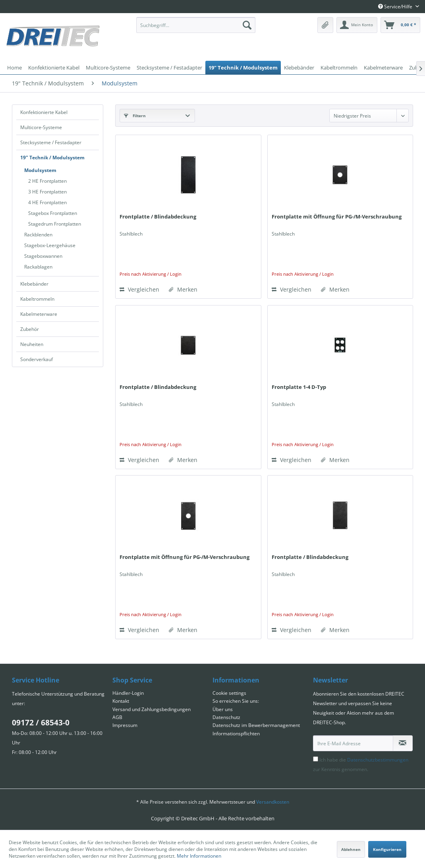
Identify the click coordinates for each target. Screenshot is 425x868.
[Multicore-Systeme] (108, 68)
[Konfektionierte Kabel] (54, 68)
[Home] (14, 68)
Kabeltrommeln (37, 299)
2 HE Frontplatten (47, 181)
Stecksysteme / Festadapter (51, 142)
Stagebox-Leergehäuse (50, 245)
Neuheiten (32, 344)
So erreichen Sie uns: (236, 701)
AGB (117, 717)
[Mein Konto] (357, 25)
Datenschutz (226, 717)
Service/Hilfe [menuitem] (396, 7)
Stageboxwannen (43, 256)
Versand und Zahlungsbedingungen (152, 709)
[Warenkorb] (400, 25)
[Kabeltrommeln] (339, 68)
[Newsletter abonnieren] (403, 743)
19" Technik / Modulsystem (52, 158)
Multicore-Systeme (41, 127)
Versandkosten (273, 802)
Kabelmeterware (39, 314)
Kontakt (121, 701)
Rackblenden (38, 235)
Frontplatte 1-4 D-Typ (299, 387)
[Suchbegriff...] (196, 25)
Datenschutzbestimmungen (378, 760)
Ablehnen (351, 849)
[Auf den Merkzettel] (183, 290)
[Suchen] (247, 25)
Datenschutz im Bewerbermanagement (256, 725)
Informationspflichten (236, 734)
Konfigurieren (387, 849)
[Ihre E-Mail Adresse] (353, 743)
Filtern (135, 116)
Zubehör (30, 329)
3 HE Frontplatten (47, 192)
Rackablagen (38, 267)
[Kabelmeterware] (383, 68)
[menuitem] (196, 25)
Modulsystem (40, 170)
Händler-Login (128, 693)
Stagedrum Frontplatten (55, 224)
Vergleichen (139, 289)
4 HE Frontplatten (47, 202)
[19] (243, 68)
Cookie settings (229, 693)
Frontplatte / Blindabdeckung (158, 217)
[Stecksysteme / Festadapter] (169, 68)
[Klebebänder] (299, 68)
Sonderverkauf (37, 359)
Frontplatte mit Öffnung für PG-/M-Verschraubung (337, 217)
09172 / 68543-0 (41, 723)
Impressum (125, 725)
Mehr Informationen (199, 856)
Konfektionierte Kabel (44, 112)
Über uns (223, 709)
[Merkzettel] (325, 25)
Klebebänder (34, 284)
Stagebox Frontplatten (53, 213)
